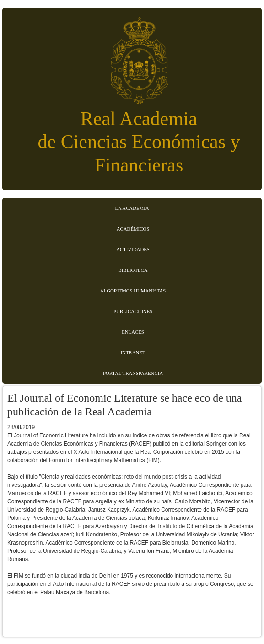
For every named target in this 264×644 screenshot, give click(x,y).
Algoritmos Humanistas (133, 291)
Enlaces (133, 332)
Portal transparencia (133, 373)
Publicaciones (133, 311)
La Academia (132, 208)
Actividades (133, 249)
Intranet (133, 352)
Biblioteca (133, 270)
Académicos (133, 229)
